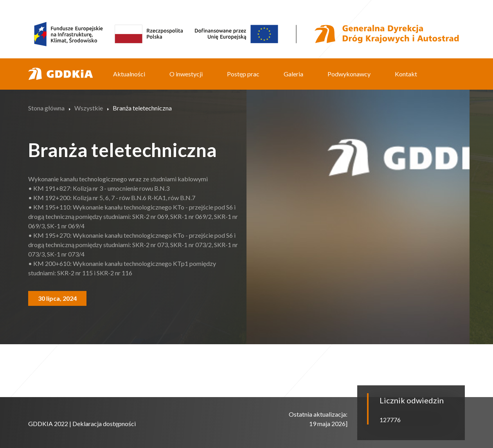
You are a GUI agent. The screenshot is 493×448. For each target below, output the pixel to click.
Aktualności (129, 74)
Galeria (293, 74)
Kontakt (406, 74)
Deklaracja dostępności (104, 424)
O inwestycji (186, 74)
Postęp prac (243, 74)
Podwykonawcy (349, 74)
